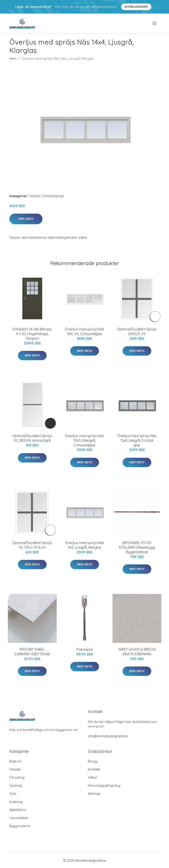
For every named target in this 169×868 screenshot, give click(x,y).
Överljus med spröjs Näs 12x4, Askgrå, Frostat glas (137, 440)
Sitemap (94, 794)
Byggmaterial (20, 826)
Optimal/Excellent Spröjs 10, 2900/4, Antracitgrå (32, 438)
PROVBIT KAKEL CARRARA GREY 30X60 (32, 652)
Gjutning (16, 785)
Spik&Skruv (18, 810)
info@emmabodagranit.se (108, 736)
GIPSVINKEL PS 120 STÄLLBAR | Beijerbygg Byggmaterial (137, 547)
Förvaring (17, 777)
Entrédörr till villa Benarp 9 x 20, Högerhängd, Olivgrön (32, 334)
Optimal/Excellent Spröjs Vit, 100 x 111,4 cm (32, 545)
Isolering (16, 802)
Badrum (15, 761)
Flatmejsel (84, 649)
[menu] (155, 23)
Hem (13, 58)
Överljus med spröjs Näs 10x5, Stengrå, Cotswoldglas (85, 440)
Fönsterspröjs (53, 196)
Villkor (93, 777)
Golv (13, 794)
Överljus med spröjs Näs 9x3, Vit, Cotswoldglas (85, 331)
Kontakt (94, 769)
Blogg (93, 761)
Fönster (35, 196)
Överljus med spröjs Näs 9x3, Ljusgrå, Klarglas (85, 545)
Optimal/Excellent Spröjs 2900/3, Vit (137, 331)
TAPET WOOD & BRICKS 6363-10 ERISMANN (137, 652)
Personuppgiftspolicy (104, 785)
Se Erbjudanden (136, 7)
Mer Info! (26, 219)
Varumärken (19, 818)
